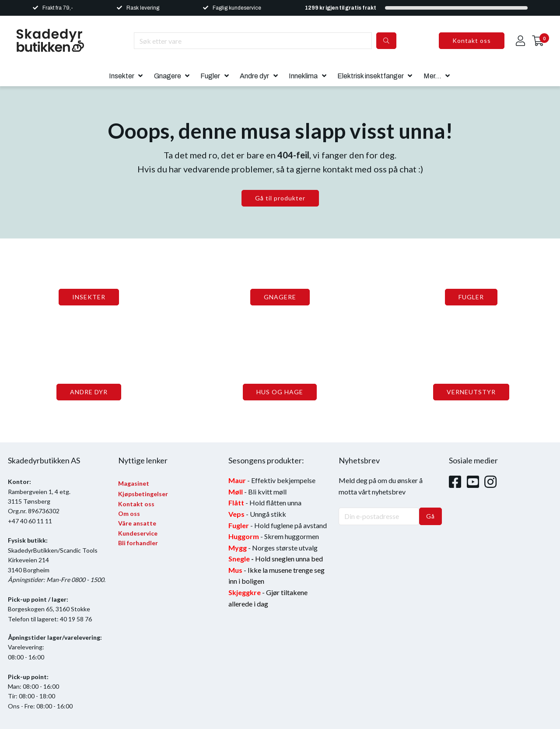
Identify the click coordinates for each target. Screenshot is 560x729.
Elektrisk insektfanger (371, 76)
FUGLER (471, 297)
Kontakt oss (472, 40)
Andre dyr (254, 76)
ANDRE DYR (89, 392)
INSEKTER (89, 297)
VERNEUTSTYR (471, 392)
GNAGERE (280, 297)
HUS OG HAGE (280, 392)
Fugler (210, 76)
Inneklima (303, 76)
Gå (430, 516)
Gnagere (168, 76)
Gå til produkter (280, 198)
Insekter (122, 76)
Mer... (432, 76)
